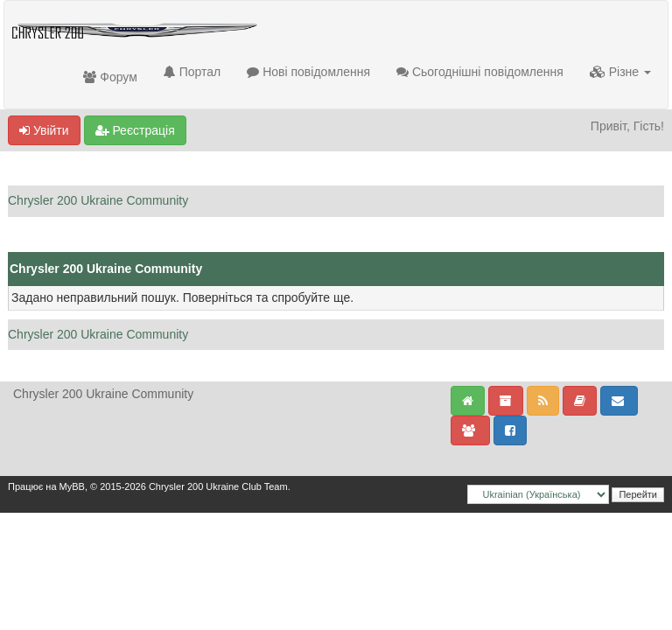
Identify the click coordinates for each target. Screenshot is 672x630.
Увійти (44, 130)
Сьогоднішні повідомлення (480, 72)
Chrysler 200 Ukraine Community (98, 200)
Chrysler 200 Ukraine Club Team (218, 486)
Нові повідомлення (308, 72)
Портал (192, 72)
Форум (110, 77)
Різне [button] (620, 72)
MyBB (72, 486)
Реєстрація (135, 130)
